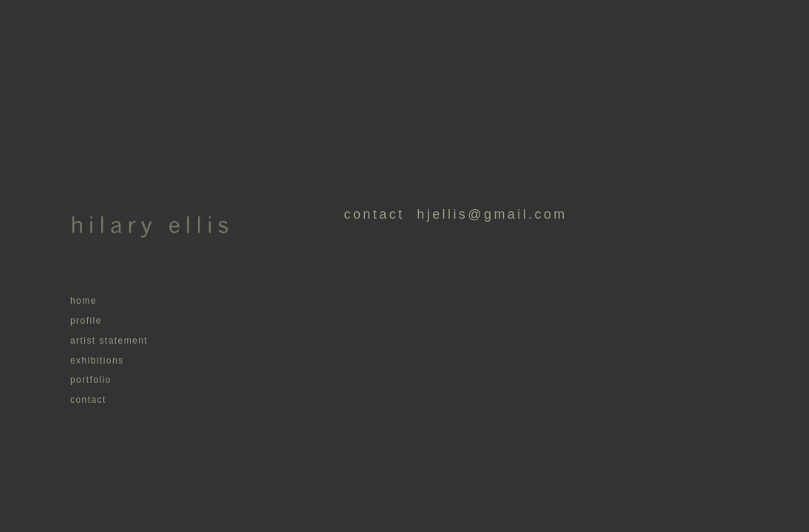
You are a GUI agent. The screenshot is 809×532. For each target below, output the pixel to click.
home (83, 301)
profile (86, 321)
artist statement (109, 341)
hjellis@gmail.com (485, 214)
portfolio (91, 380)
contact (88, 400)
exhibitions (97, 361)
